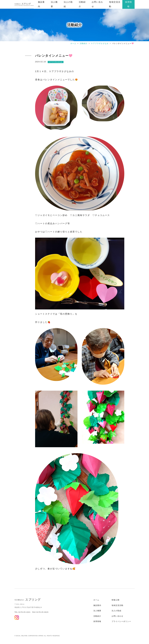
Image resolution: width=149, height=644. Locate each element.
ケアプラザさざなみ (100, 43)
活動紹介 (84, 43)
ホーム (73, 43)
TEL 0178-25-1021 (23, 612)
